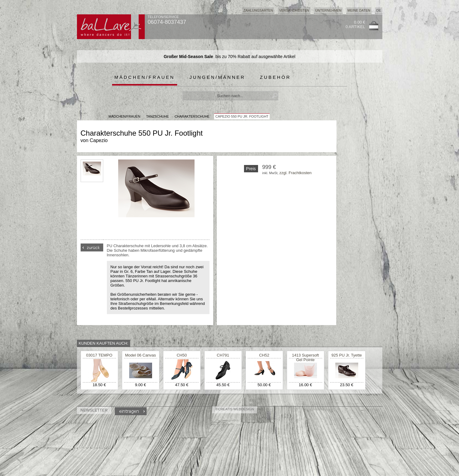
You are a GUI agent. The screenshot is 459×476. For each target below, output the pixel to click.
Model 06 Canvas (140, 355)
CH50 (182, 355)
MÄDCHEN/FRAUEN (125, 116)
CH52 (264, 355)
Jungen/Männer (217, 77)
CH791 (223, 355)
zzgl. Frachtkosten (296, 173)
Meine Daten (359, 10)
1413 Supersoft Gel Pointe (305, 357)
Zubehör (275, 77)
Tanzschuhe (157, 116)
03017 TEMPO (99, 355)
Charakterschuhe (192, 116)
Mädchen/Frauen (145, 77)
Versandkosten (294, 10)
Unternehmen (328, 10)
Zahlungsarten (258, 10)
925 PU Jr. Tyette (346, 355)
